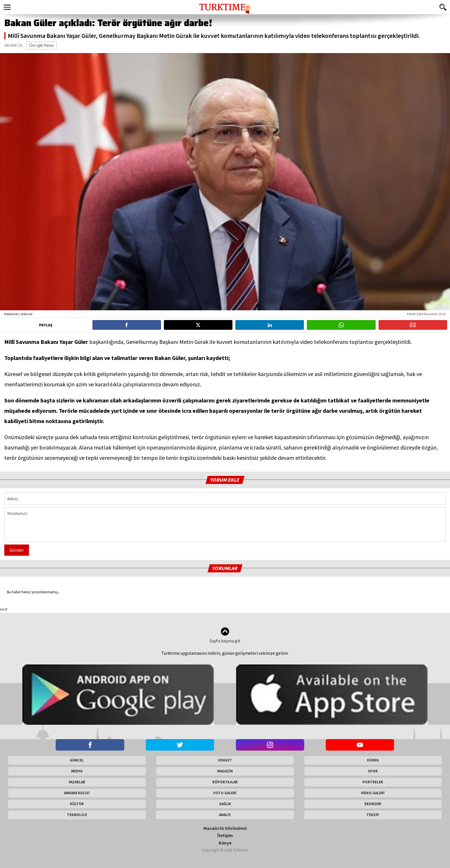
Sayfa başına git (225, 635)
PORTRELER (373, 782)
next (4, 609)
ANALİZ (225, 815)
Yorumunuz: (225, 524)
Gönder (17, 550)
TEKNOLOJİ (77, 815)
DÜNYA (373, 760)
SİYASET (225, 760)
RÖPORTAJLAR (225, 782)
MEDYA (77, 771)
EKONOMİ (373, 804)
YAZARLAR (77, 782)
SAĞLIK (225, 804)
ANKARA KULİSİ (77, 793)
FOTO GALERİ (225, 793)
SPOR (373, 771)
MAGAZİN (225, 771)
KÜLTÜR (77, 804)
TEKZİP (373, 815)
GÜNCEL (77, 760)
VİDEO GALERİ (373, 793)
